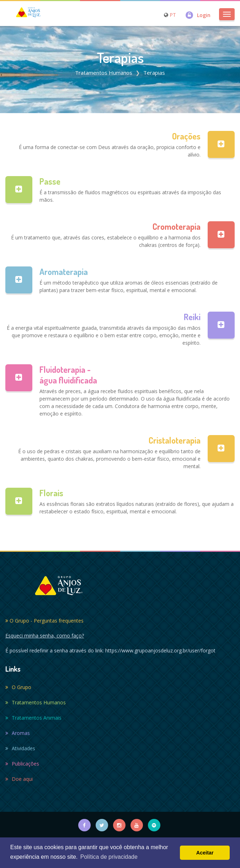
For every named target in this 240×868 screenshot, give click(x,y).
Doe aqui (19, 779)
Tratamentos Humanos (104, 73)
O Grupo (18, 687)
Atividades (20, 748)
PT (173, 15)
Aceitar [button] (205, 853)
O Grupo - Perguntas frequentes (44, 621)
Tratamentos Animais (33, 718)
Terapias (154, 73)
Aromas (18, 733)
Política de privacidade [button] (109, 857)
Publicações (22, 764)
